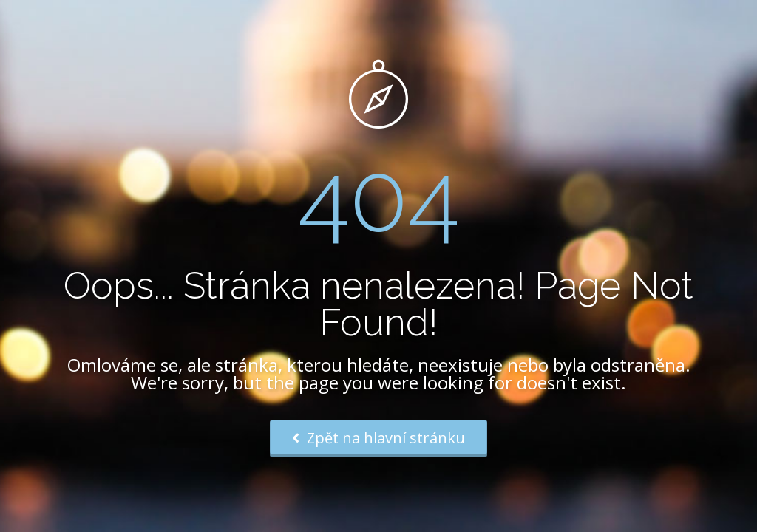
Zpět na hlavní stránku (378, 438)
